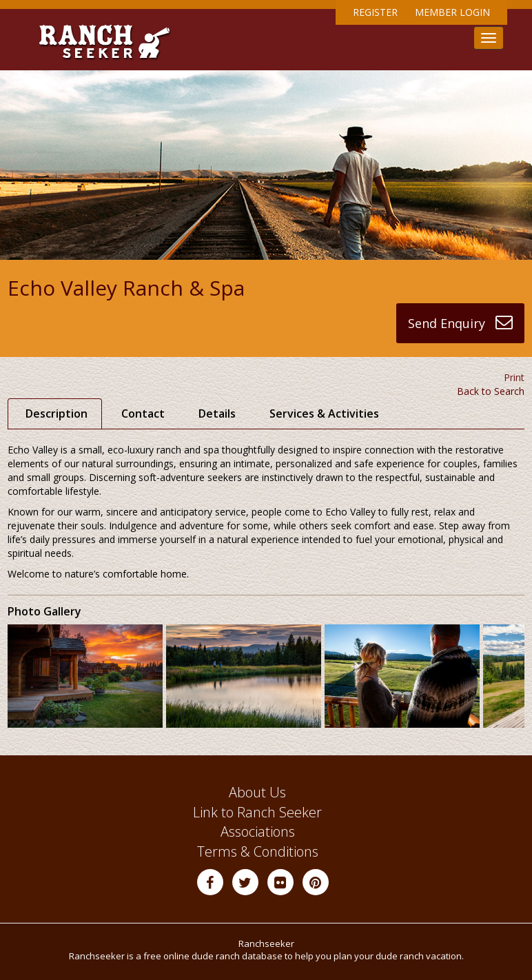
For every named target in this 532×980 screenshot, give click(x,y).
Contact (143, 414)
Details (217, 414)
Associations (258, 831)
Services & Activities (324, 414)
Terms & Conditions (258, 851)
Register (375, 12)
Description (57, 414)
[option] (87, 676)
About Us (257, 792)
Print (514, 377)
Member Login (452, 12)
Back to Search (491, 391)
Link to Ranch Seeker (257, 812)
